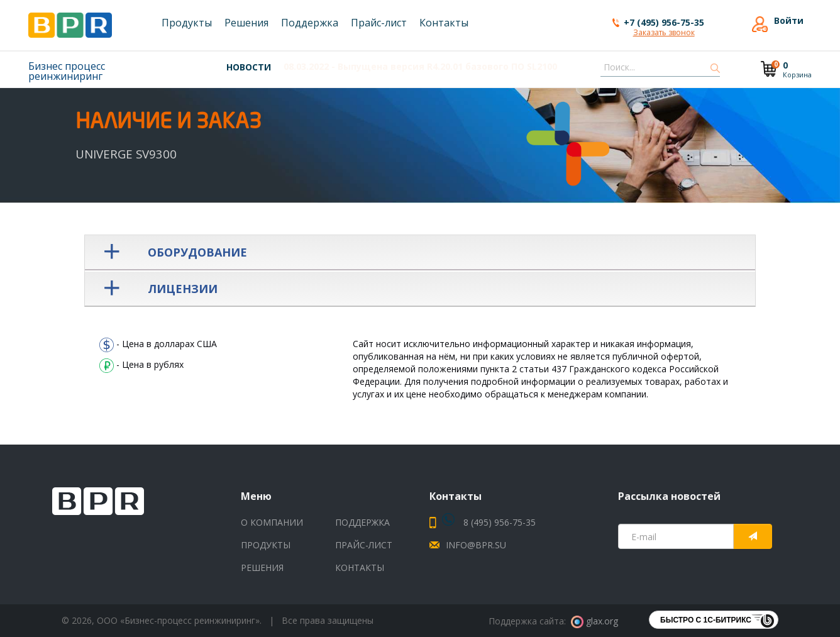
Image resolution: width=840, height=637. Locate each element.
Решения (262, 568)
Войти (789, 21)
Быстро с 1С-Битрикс (706, 620)
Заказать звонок (664, 33)
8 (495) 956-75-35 (489, 522)
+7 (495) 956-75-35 (664, 22)
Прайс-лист (364, 545)
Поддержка (362, 522)
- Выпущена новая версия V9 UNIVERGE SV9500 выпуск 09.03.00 (453, 66)
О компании (272, 522)
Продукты (266, 545)
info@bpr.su (476, 545)
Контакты (360, 568)
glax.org (594, 621)
